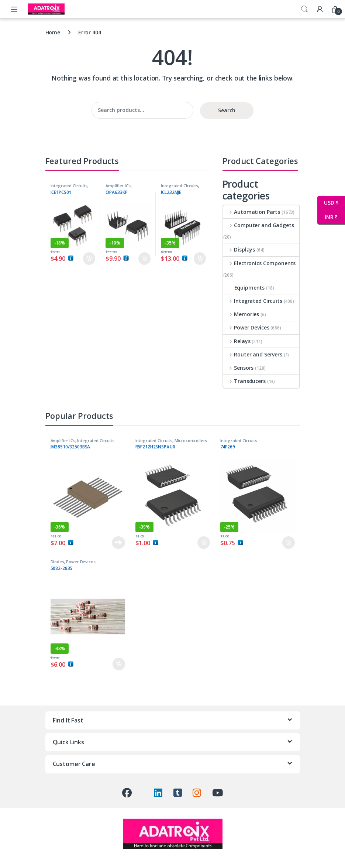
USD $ (328, 203)
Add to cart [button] (89, 259)
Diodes (57, 562)
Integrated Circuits (69, 186)
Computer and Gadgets (259, 225)
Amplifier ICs (118, 186)
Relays (237, 341)
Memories (241, 314)
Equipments (244, 288)
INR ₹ (327, 217)
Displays (239, 250)
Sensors (239, 368)
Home (53, 32)
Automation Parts (252, 212)
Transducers (244, 381)
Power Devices (246, 327)
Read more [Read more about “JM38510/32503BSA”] (118, 543)
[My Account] (320, 9)
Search (304, 9)
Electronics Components (260, 263)
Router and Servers (253, 354)
